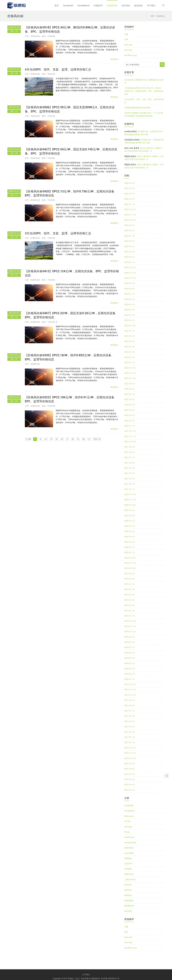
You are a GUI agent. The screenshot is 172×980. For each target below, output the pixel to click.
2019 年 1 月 (130, 616)
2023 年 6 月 (130, 336)
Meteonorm (129, 816)
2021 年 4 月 (130, 473)
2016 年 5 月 (130, 785)
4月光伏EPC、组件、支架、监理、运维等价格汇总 (58, 69)
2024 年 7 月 (130, 294)
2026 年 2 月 (130, 199)
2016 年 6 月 (130, 779)
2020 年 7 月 (130, 521)
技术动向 (126, 6)
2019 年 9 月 (130, 574)
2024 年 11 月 (130, 273)
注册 (126, 34)
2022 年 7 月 (130, 394)
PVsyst (127, 832)
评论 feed (128, 50)
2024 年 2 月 (130, 320)
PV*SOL (128, 821)
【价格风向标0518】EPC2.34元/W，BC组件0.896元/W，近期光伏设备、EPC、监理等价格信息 (144, 91)
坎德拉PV (98, 6)
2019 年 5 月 (130, 595)
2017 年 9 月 (130, 700)
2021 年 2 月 (130, 484)
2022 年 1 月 (130, 426)
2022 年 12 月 (130, 368)
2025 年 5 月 (130, 247)
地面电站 (128, 858)
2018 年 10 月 (130, 632)
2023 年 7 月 (130, 331)
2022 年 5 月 (130, 405)
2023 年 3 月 (130, 352)
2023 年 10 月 (130, 326)
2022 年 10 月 (130, 378)
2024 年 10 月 (130, 278)
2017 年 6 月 (130, 716)
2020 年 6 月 (130, 526)
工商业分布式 (130, 880)
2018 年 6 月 (130, 653)
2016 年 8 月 (130, 769)
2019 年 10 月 (130, 568)
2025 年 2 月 (130, 257)
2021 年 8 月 (130, 452)
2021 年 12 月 (130, 431)
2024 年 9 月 (130, 283)
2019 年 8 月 (130, 579)
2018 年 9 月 (130, 637)
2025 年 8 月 (130, 231)
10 (84, 439)
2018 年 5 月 (130, 658)
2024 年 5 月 (130, 305)
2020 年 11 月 (130, 500)
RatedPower (129, 837)
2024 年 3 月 (130, 315)
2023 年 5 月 (130, 341)
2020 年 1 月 (130, 552)
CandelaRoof (83, 6)
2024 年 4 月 (130, 310)
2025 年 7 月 (130, 236)
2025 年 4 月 (130, 252)
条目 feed (128, 45)
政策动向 (139, 6)
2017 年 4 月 (130, 727)
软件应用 (128, 911)
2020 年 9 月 (130, 510)
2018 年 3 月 (130, 669)
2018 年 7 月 (130, 647)
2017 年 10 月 (130, 695)
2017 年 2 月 (130, 737)
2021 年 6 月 (130, 463)
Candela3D (68, 6)
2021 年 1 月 (130, 489)
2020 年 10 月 (130, 505)
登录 (126, 40)
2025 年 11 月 (130, 215)
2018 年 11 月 (130, 626)
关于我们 (151, 6)
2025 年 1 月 (130, 262)
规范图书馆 (129, 906)
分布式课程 (129, 853)
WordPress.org (130, 55)
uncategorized (130, 843)
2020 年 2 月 (130, 547)
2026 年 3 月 (130, 194)
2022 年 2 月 (130, 421)
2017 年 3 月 (130, 732)
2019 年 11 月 (130, 563)
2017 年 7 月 (130, 711)
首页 (57, 6)
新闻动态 (128, 895)
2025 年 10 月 (130, 220)
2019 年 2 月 (130, 611)
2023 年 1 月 (130, 363)
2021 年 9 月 (130, 447)
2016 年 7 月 (130, 774)
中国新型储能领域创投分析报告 (137, 108)
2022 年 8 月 (130, 389)
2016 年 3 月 (130, 790)
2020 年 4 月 (130, 537)
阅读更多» (115, 59)
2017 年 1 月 (130, 742)
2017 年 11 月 (130, 690)
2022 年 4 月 (130, 410)
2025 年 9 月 (130, 225)
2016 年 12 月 (130, 748)
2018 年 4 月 (130, 663)
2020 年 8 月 (130, 516)
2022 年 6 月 (130, 400)
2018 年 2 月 (130, 674)
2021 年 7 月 (130, 458)
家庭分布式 (129, 874)
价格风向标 (112, 6)
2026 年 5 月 (130, 183)
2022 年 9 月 (130, 384)
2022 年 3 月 (130, 415)
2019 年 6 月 (130, 589)
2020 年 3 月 (130, 542)
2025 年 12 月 (130, 210)
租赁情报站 (129, 901)
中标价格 (51, 36)
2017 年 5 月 (130, 721)
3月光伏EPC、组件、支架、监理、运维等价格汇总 (58, 233)
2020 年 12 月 (130, 494)
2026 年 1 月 (130, 204)
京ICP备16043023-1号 (110, 979)
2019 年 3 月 (130, 605)
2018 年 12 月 (130, 621)
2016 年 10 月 (130, 758)
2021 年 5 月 (130, 468)
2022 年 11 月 (130, 373)
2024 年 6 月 (130, 299)
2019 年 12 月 (130, 558)
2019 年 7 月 (130, 584)
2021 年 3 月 (130, 479)
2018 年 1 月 (130, 679)
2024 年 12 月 (130, 268)
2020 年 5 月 (130, 531)
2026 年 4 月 (130, 188)
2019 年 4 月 (130, 600)
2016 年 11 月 (130, 753)
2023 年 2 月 (130, 357)
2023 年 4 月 (130, 347)
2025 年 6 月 (130, 241)
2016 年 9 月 (130, 764)
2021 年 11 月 (130, 436)
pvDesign (128, 827)
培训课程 (128, 869)
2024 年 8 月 (130, 289)
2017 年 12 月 (130, 684)
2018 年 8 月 (130, 642)
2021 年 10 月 (130, 442)
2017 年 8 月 (130, 706)
